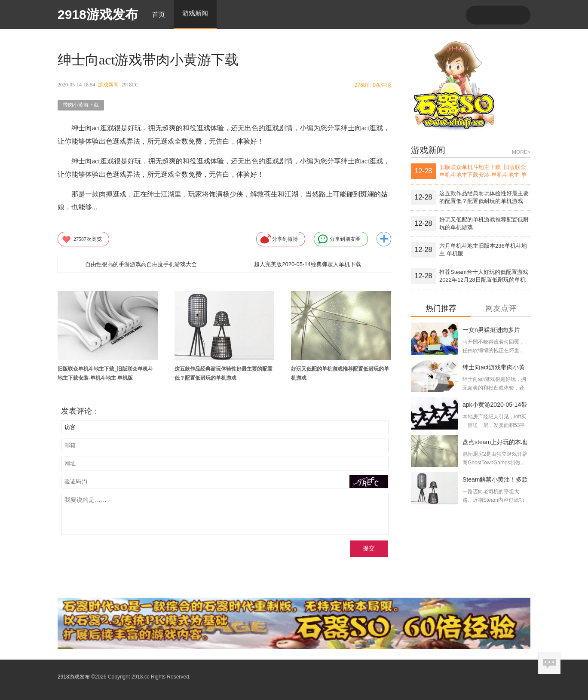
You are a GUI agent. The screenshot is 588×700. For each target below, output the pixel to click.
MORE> (521, 152)
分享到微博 (279, 239)
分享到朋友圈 (339, 239)
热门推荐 (441, 309)
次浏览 (82, 239)
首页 (159, 14)
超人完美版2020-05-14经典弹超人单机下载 (308, 264)
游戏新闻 (108, 85)
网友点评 (501, 309)
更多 (384, 239)
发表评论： (80, 411)
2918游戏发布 (98, 14)
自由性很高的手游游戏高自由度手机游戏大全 (141, 264)
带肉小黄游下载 (81, 105)
